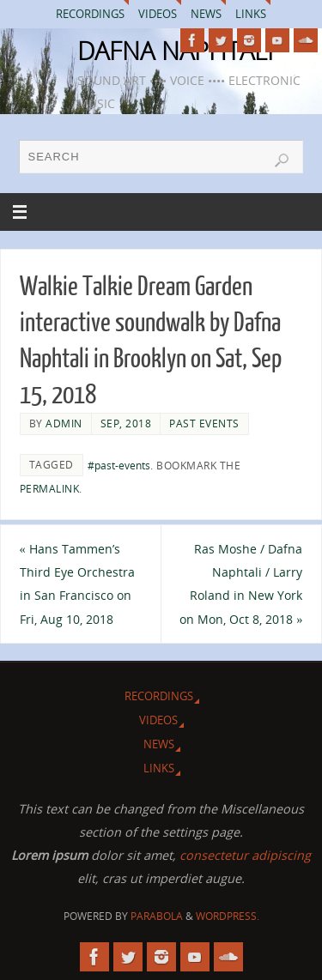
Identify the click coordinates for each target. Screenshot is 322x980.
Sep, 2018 (126, 423)
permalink (50, 489)
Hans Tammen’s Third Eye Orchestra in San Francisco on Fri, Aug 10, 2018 (77, 584)
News (206, 14)
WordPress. (228, 916)
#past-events (119, 466)
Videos (158, 14)
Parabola (157, 916)
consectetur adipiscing (245, 855)
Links (251, 14)
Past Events (204, 423)
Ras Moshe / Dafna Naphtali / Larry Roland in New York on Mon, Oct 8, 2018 (241, 584)
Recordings (90, 14)
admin (64, 423)
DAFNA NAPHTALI (175, 51)
